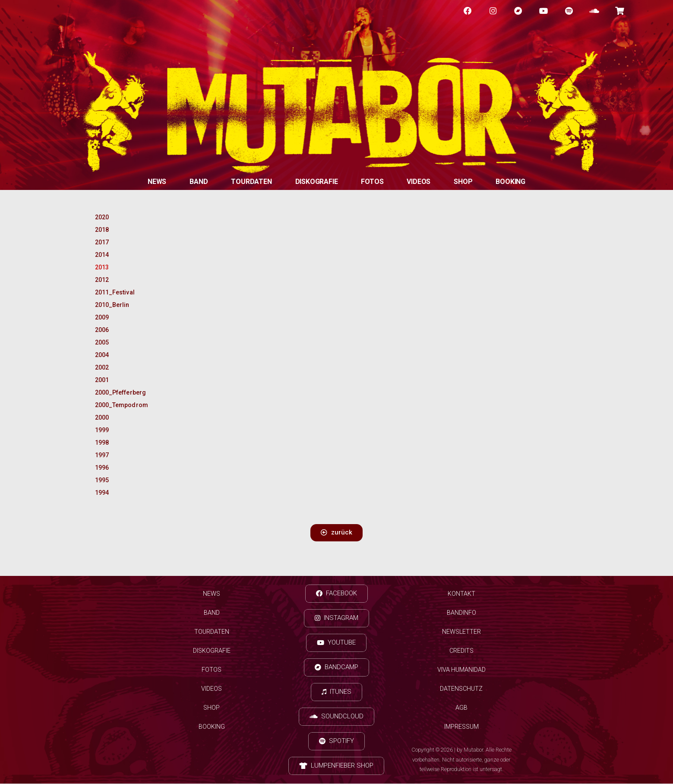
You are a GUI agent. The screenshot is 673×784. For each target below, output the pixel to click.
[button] (336, 533)
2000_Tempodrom (118, 405)
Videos (419, 182)
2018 (102, 230)
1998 (102, 443)
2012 (102, 280)
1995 (102, 480)
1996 (102, 468)
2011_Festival (115, 292)
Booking (510, 182)
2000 (102, 417)
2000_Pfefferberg (118, 392)
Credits (461, 651)
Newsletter (461, 632)
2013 (102, 267)
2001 (102, 380)
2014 (102, 255)
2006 (102, 330)
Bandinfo (461, 613)
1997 (102, 455)
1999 (102, 430)
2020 (102, 217)
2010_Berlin (112, 305)
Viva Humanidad (461, 670)
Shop (463, 182)
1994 (102, 493)
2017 (102, 242)
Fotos (372, 182)
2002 (102, 367)
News (157, 182)
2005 (102, 342)
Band (199, 182)
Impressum (461, 727)
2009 (102, 317)
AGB (461, 708)
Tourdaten (251, 182)
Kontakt (461, 594)
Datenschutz (461, 689)
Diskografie (317, 182)
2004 (102, 355)
